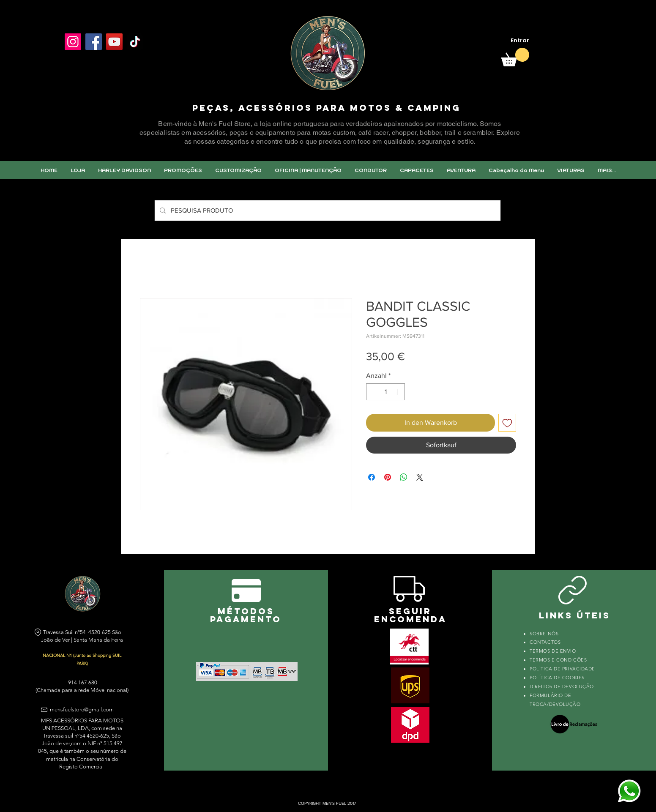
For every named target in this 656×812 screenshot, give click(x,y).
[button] (238, 170)
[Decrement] (373, 392)
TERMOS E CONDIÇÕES (558, 660)
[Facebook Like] (85, 62)
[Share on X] (420, 477)
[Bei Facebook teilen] (372, 477)
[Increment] (398, 392)
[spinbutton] (385, 392)
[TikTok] (135, 42)
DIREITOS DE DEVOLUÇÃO (562, 686)
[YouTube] (114, 42)
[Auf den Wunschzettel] (507, 423)
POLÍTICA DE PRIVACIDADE (562, 669)
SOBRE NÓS (544, 634)
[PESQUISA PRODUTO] (327, 211)
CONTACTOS (545, 642)
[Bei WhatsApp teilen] (404, 477)
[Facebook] (94, 42)
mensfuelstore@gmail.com (82, 709)
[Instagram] (73, 42)
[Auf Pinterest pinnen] (388, 477)
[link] (515, 57)
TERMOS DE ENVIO (553, 651)
